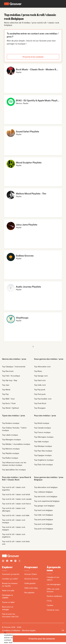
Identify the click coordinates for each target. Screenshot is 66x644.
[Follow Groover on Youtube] (11, 561)
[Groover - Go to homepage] (33, 556)
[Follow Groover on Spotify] (15, 561)
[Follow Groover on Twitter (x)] (19, 561)
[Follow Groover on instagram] (3, 561)
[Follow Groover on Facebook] (7, 561)
